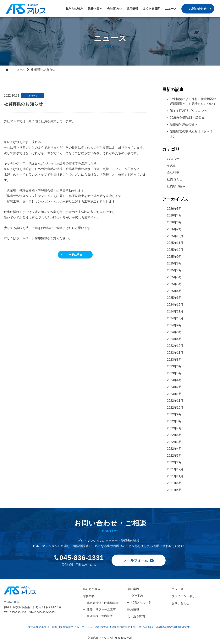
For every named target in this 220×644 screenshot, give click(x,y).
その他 (172, 165)
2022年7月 (174, 428)
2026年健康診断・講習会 (187, 118)
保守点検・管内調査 (100, 616)
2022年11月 (175, 401)
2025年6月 (174, 277)
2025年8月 (174, 263)
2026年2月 (174, 229)
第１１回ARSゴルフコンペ (188, 111)
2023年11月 (175, 353)
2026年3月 (174, 222)
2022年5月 (174, 442)
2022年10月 (175, 408)
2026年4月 (174, 215)
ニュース (171, 9)
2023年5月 (174, 373)
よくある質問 (151, 9)
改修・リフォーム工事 (101, 609)
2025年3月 (174, 298)
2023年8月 (174, 360)
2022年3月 (174, 456)
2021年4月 (174, 490)
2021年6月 (174, 483)
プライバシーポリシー (186, 596)
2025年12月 (175, 236)
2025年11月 (175, 243)
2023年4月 (174, 380)
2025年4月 (174, 291)
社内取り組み (176, 186)
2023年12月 (175, 346)
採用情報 (132, 9)
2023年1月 (174, 394)
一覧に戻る (75, 255)
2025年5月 (174, 284)
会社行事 (173, 172)
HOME (7, 69)
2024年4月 (174, 339)
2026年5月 (174, 209)
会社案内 (133, 589)
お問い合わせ (198, 9)
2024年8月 (174, 332)
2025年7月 (174, 270)
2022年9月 (174, 414)
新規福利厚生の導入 (184, 124)
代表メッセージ (141, 602)
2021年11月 (175, 476)
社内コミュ (175, 179)
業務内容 (94, 9)
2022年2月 (174, 462)
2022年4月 (174, 449)
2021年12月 (175, 469)
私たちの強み (74, 9)
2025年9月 (174, 257)
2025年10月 (175, 250)
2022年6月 (174, 435)
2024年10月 (175, 318)
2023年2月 (174, 387)
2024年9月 (174, 325)
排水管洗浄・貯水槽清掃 (103, 603)
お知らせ (173, 159)
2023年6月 (174, 366)
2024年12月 (175, 305)
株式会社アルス (26, 9)
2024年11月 (175, 311)
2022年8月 (174, 421)
